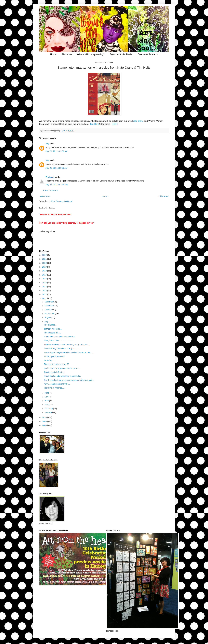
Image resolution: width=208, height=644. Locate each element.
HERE (115, 124)
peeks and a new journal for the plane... (62, 368)
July (47, 321)
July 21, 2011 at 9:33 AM (56, 168)
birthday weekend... (53, 329)
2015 (45, 283)
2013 (45, 290)
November (49, 306)
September (50, 314)
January (48, 412)
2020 (45, 263)
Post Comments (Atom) (62, 201)
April (47, 401)
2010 (45, 417)
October (48, 310)
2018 (45, 271)
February (49, 409)
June (47, 393)
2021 (45, 259)
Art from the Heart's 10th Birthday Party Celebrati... (67, 345)
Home (53, 54)
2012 (45, 294)
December (49, 302)
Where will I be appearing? (91, 54)
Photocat (50, 177)
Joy (47, 144)
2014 (45, 287)
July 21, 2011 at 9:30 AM (56, 151)
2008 (45, 425)
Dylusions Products (148, 54)
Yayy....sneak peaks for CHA (57, 384)
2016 (45, 279)
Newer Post (45, 196)
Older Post (164, 196)
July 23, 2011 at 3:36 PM (57, 185)
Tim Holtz (94, 124)
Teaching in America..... (55, 388)
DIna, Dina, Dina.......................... (59, 341)
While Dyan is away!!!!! (54, 356)
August (48, 317)
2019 (45, 267)
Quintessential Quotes (54, 372)
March (48, 405)
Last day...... (49, 360)
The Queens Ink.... (52, 333)
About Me (67, 54)
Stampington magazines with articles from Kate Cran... (68, 352)
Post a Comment (50, 190)
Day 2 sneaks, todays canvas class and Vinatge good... (69, 380)
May (47, 397)
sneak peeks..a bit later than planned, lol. (62, 376)
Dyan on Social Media (121, 54)
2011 (45, 298)
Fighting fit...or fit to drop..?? (57, 364)
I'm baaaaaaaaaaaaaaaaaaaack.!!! (60, 337)
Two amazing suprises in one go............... (63, 348)
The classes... (50, 325)
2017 (45, 275)
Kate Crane (138, 121)
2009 (45, 421)
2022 (45, 255)
